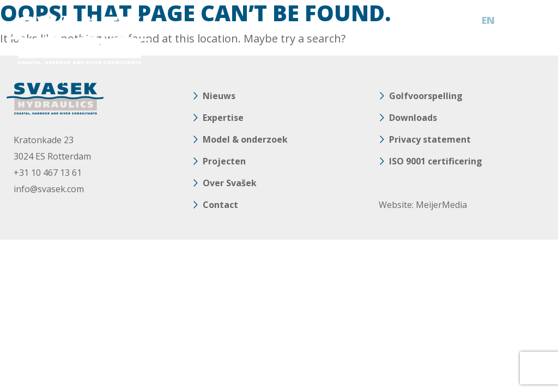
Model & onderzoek (245, 139)
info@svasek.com (49, 189)
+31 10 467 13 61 (48, 173)
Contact (220, 205)
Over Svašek (230, 183)
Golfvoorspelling (426, 96)
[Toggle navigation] (539, 21)
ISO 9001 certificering (436, 161)
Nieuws (219, 96)
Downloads (413, 118)
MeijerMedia (441, 205)
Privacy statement (430, 139)
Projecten (224, 161)
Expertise (223, 118)
